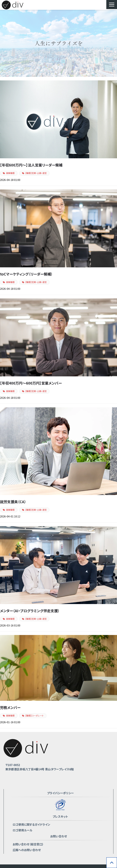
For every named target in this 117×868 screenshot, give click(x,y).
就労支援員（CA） (13, 502)
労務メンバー (10, 707)
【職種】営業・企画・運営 (36, 173)
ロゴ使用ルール (23, 830)
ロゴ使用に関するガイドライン (31, 824)
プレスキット (60, 816)
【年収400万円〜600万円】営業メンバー (31, 383)
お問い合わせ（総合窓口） (28, 844)
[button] (112, 5)
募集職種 (10, 173)
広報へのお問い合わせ (27, 850)
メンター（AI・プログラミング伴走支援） (30, 611)
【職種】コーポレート (34, 715)
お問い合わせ (59, 836)
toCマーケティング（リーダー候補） (26, 274)
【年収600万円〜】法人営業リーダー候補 (31, 165)
